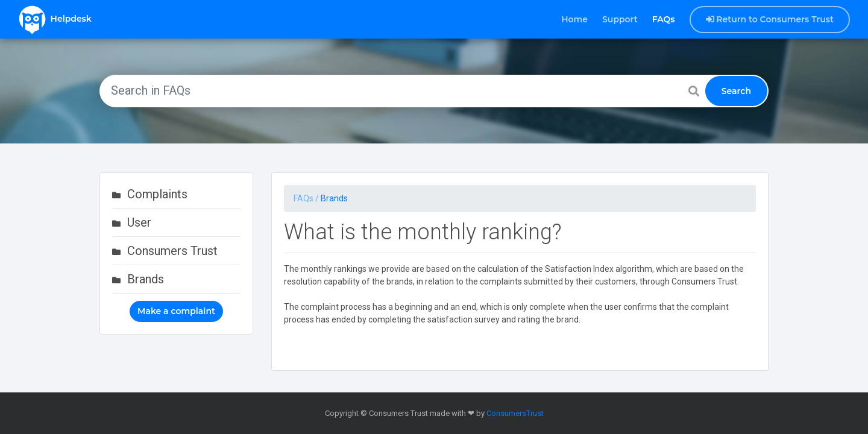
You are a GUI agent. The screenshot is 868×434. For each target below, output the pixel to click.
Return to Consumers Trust (770, 19)
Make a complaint (176, 311)
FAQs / (307, 198)
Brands (146, 279)
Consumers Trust (172, 251)
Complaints (157, 194)
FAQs (664, 19)
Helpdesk (55, 19)
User (139, 222)
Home (574, 19)
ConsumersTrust (515, 413)
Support (620, 19)
